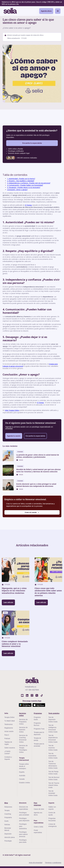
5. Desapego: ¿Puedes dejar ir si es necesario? (24, 187)
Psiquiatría (8, 817)
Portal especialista (38, 831)
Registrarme (9, 728)
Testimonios (9, 724)
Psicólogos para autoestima (23, 826)
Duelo (6, 821)
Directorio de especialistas (23, 808)
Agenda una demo (38, 814)
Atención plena (10, 837)
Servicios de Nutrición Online (23, 730)
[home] (10, 11)
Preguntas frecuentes (52, 819)
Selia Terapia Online (12, 410)
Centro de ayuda (52, 814)
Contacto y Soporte (8, 758)
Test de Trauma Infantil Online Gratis (54, 785)
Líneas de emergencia (52, 825)
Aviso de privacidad (36, 863)
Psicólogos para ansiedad (24, 814)
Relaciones (8, 807)
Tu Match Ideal (10, 721)
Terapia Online (9, 717)
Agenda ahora (46, 11)
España (22, 772)
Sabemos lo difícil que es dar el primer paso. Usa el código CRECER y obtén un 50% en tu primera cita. (32, 3)
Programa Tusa (39, 729)
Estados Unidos (24, 783)
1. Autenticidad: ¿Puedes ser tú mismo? (21, 179)
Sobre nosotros (10, 748)
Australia (22, 776)
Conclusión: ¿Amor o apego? (17, 190)
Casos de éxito (39, 809)
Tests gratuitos (54, 713)
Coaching (8, 814)
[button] (58, 11)
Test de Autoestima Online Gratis (53, 756)
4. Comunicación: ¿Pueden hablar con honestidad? (25, 185)
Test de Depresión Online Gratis (53, 719)
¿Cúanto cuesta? (7, 752)
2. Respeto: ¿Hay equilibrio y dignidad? (21, 181)
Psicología (8, 841)
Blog (6, 803)
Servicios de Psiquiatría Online (23, 722)
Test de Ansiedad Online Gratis (53, 793)
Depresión (8, 834)
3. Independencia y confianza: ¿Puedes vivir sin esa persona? (29, 183)
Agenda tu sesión (14, 436)
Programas (38, 713)
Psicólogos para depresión (24, 819)
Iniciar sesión (9, 731)
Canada (22, 779)
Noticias (7, 825)
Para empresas (37, 804)
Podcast (7, 738)
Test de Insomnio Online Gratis (53, 748)
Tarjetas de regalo (8, 743)
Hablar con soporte (52, 808)
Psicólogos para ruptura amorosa (23, 834)
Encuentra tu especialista (32, 143)
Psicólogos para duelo (23, 841)
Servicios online (22, 714)
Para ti (7, 735)
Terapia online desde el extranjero (24, 766)
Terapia (7, 810)
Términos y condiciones (53, 863)
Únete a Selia (38, 827)
